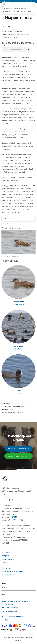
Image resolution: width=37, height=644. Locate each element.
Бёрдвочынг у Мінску (8, 409)
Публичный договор (10, 608)
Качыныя (13, 26)
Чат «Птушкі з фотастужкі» (12, 571)
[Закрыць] (34, 4)
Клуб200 (5, 620)
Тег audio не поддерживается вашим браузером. (16, 49)
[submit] (35, 588)
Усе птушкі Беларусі (7, 403)
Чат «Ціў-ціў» (7, 568)
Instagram (5, 556)
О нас (4, 594)
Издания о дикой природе (12, 616)
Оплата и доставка (9, 611)
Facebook (5, 549)
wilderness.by (7, 497)
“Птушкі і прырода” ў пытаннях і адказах (13, 406)
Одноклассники (8, 559)
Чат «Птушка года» (9, 575)
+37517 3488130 (17, 520)
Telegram (5, 563)
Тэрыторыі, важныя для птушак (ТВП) (12, 412)
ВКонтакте (6, 552)
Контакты (5, 598)
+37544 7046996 (18, 517)
